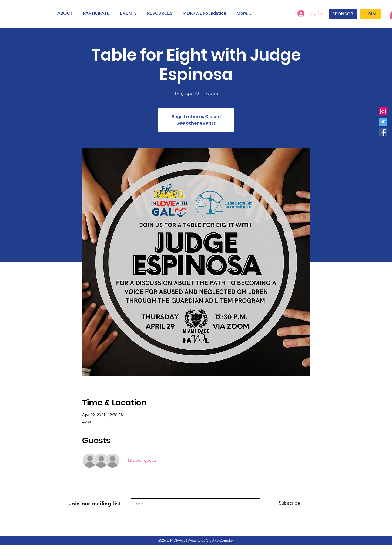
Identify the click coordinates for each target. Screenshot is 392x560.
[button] (66, 13)
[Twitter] (383, 122)
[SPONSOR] (343, 14)
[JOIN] (371, 14)
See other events (196, 123)
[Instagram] (383, 111)
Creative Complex (220, 540)
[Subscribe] (290, 503)
